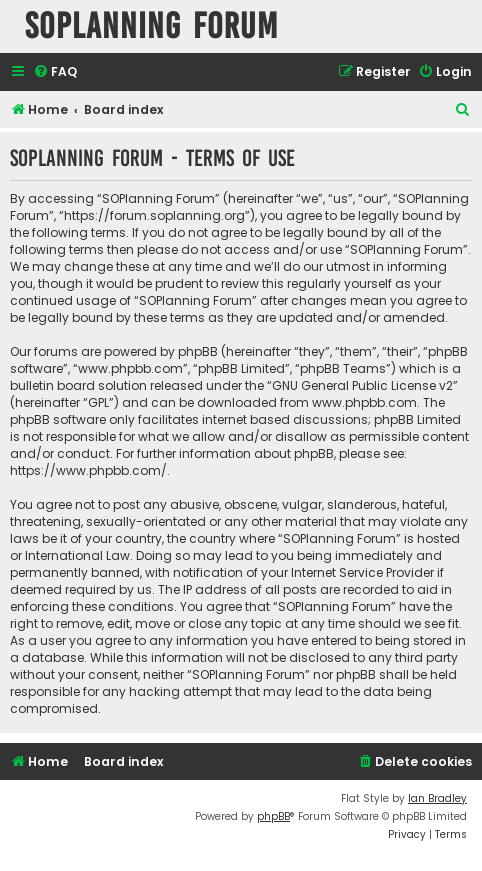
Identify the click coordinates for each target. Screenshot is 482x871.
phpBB (273, 816)
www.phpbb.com (364, 402)
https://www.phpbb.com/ (88, 470)
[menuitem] (55, 72)
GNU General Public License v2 (362, 385)
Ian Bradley (437, 798)
